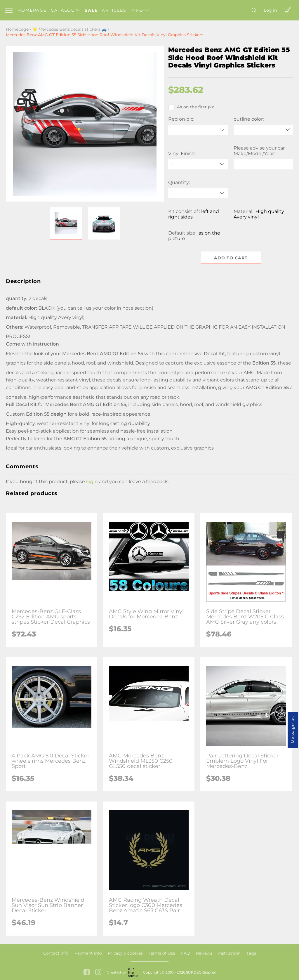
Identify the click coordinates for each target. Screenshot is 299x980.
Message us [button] (293, 730)
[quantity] (198, 193)
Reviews (204, 953)
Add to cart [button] (231, 258)
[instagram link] (98, 973)
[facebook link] (87, 973)
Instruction (229, 953)
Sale (91, 10)
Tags (251, 953)
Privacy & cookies (125, 953)
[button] (66, 223)
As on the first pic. (192, 107)
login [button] (92, 482)
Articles (114, 10)
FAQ (186, 953)
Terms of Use (162, 953)
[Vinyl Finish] (198, 164)
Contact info (56, 953)
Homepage (32, 10)
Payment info (88, 953)
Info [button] (140, 10)
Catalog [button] (66, 10)
